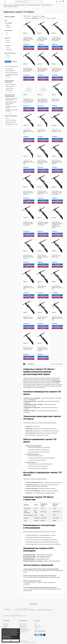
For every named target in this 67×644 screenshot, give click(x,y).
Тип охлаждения (12, 23)
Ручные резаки (9, 90)
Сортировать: (28, 18)
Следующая (31, 364)
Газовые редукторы (10, 86)
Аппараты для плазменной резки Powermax (12, 99)
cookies (15, 630)
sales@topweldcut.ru (49, 610)
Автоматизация (9, 69)
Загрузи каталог (22, 632)
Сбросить (15, 62)
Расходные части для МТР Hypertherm (12, 110)
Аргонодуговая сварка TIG (12, 73)
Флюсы (7, 118)
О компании (6, 624)
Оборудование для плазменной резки (10, 96)
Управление (12, 38)
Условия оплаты (22, 624)
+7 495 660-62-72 (8, 610)
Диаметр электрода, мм (12, 53)
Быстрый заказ (29, 49)
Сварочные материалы (11, 116)
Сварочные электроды (11, 120)
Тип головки (12, 46)
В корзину (29, 47)
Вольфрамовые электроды (12, 124)
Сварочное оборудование (12, 66)
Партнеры (37, 628)
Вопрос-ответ (38, 626)
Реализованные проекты (24, 630)
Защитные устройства (11, 84)
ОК (11, 641)
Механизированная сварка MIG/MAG (12, 75)
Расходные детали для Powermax (11, 107)
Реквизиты (6, 626)
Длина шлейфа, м (12, 30)
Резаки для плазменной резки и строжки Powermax (11, 103)
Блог (36, 624)
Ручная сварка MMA (10, 71)
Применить (8, 62)
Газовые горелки (9, 88)
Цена (12, 20)
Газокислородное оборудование (9, 81)
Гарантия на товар (23, 628)
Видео (20, 634)
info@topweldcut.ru (40, 610)
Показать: (49, 18)
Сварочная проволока (11, 122)
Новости (5, 628)
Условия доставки (23, 626)
